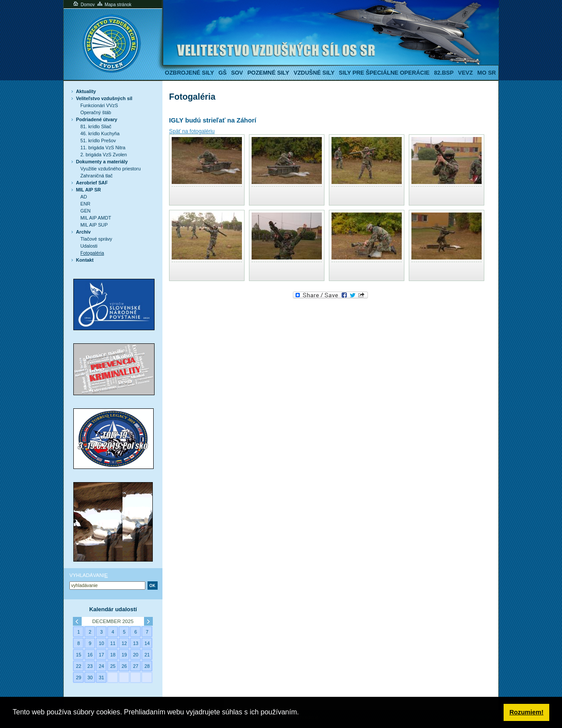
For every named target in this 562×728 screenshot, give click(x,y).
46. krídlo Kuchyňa (100, 133)
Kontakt (85, 260)
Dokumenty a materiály (102, 162)
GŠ (222, 73)
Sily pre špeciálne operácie (384, 73)
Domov (83, 5)
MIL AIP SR (88, 190)
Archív (83, 232)
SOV (237, 73)
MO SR (486, 73)
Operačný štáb (96, 112)
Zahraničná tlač (97, 176)
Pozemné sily (268, 73)
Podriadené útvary (97, 119)
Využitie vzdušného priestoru (110, 169)
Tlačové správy (96, 239)
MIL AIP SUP (94, 225)
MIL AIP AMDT (96, 218)
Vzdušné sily (314, 73)
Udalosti (89, 246)
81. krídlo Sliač (96, 126)
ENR (85, 204)
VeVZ (465, 73)
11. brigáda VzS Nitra (103, 148)
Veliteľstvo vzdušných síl (104, 98)
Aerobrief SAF (92, 183)
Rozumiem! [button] (526, 712)
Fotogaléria (92, 253)
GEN (85, 211)
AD (84, 197)
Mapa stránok (114, 5)
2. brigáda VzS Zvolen (104, 155)
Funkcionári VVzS (99, 105)
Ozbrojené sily (190, 73)
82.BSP (444, 73)
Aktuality (86, 91)
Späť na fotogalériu (192, 131)
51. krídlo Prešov (98, 141)
